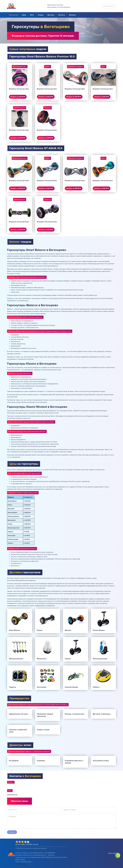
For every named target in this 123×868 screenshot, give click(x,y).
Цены (24, 15)
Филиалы (72, 15)
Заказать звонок (109, 6)
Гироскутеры (13, 15)
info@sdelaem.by (12, 795)
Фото (32, 15)
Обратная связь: (20, 801)
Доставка (51, 15)
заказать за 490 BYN (18, 188)
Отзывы (41, 15)
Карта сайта (112, 853)
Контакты (62, 15)
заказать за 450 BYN (18, 97)
